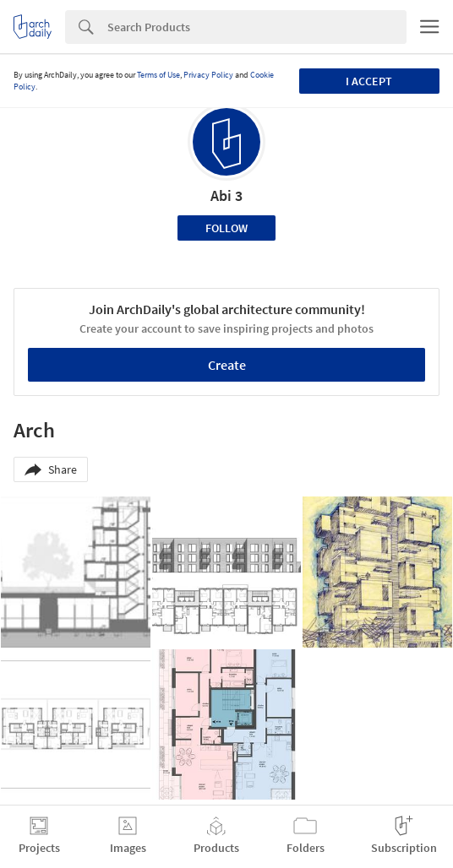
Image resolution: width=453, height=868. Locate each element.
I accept (369, 81)
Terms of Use (158, 75)
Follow (226, 228)
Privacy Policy (208, 75)
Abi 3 (226, 195)
